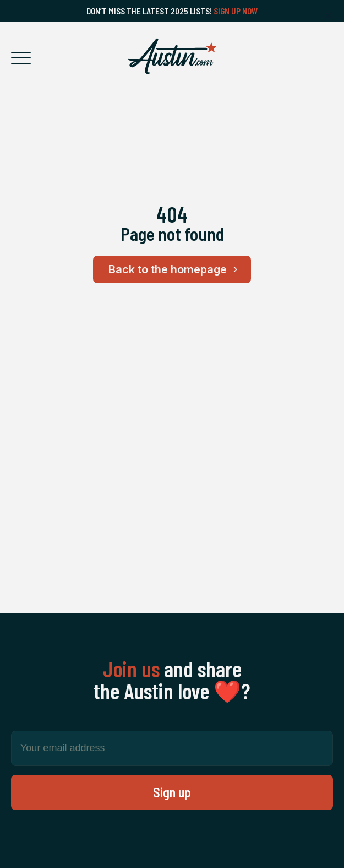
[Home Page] (172, 56)
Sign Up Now (236, 11)
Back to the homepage (175, 269)
